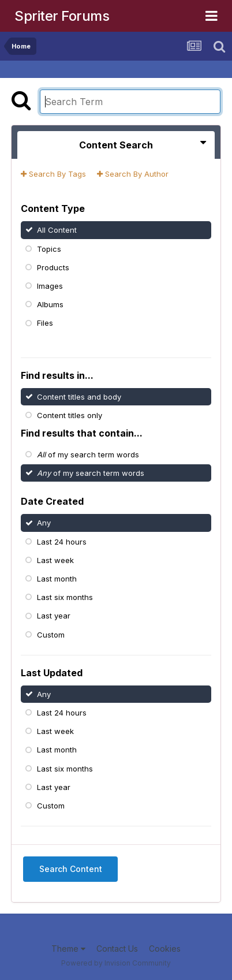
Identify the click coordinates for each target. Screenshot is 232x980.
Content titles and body (79, 397)
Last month (57, 579)
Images (50, 286)
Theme (68, 949)
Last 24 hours (62, 541)
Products (53, 267)
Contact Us (117, 949)
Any (44, 523)
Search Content (71, 869)
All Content (57, 230)
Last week (55, 560)
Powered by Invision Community (116, 963)
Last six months (65, 597)
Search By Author (133, 174)
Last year (54, 616)
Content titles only (70, 415)
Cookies (165, 949)
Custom (51, 634)
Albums (50, 304)
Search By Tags (53, 174)
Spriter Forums (62, 16)
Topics (49, 248)
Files (45, 323)
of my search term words (88, 454)
